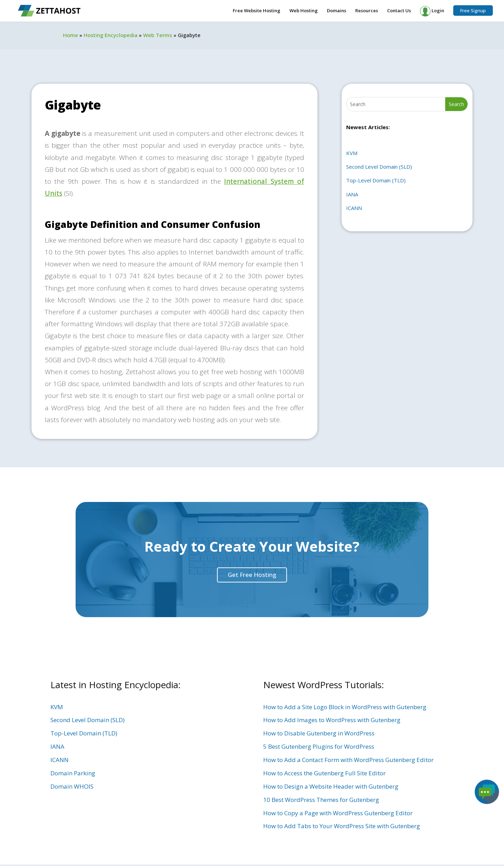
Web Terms (158, 35)
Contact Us (399, 11)
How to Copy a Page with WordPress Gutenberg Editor (338, 813)
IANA (352, 194)
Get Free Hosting (252, 575)
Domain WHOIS (72, 786)
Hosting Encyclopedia (111, 35)
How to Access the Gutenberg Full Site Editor (324, 773)
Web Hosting (304, 11)
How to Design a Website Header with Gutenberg (331, 786)
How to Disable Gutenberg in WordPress (319, 733)
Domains (337, 11)
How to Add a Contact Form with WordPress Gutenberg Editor (348, 760)
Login (432, 11)
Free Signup (473, 11)
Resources (367, 11)
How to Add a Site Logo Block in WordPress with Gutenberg (345, 707)
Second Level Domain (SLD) (379, 167)
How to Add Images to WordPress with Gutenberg (332, 720)
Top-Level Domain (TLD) (376, 180)
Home (71, 35)
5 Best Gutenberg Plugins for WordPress (319, 746)
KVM (352, 153)
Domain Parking (73, 773)
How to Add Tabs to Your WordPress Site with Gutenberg (342, 826)
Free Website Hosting (257, 11)
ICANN (354, 208)
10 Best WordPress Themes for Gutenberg (321, 800)
